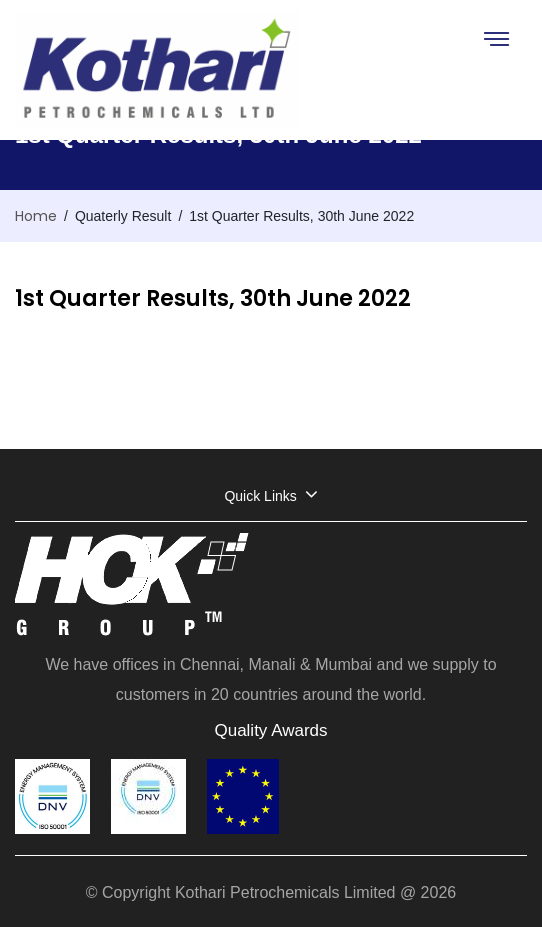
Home (36, 216)
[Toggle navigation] (495, 38)
